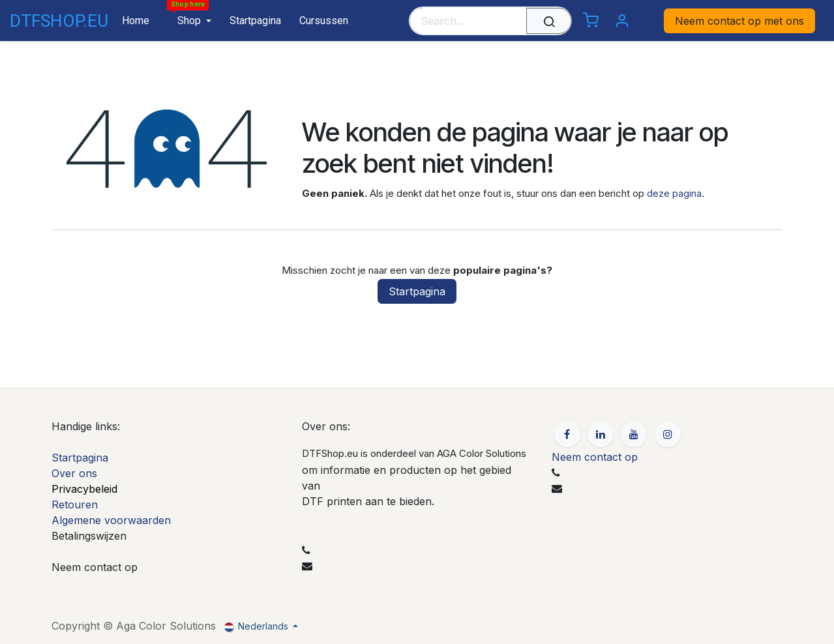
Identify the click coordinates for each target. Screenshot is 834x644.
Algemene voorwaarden (111, 520)
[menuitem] (131, 21)
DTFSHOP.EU (47, 21)
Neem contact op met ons (739, 21)
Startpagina (417, 291)
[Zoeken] (549, 21)
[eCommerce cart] (591, 21)
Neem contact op (595, 457)
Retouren (75, 505)
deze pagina (674, 193)
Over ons (74, 473)
